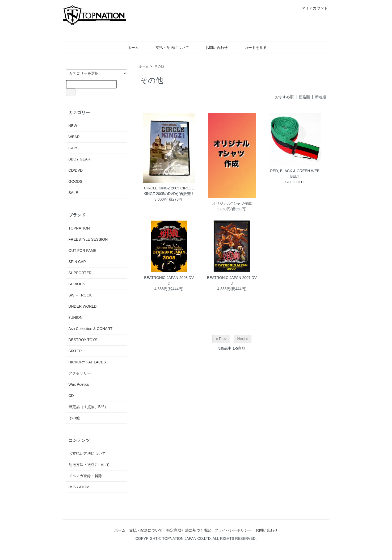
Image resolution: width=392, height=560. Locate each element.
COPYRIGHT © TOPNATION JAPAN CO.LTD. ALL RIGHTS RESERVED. (196, 538)
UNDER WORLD (83, 306)
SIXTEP (75, 351)
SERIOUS (77, 284)
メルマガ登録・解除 (85, 476)
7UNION (76, 317)
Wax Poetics (79, 384)
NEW (73, 126)
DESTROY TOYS (83, 340)
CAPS (74, 148)
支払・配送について (168, 48)
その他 (159, 66)
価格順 (304, 97)
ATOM (84, 487)
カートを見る (252, 48)
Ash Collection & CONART (90, 329)
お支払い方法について (87, 453)
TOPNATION (79, 228)
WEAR (74, 137)
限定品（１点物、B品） (88, 407)
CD (71, 396)
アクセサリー (80, 373)
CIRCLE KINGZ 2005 (162, 188)
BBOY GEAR (79, 159)
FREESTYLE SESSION (88, 239)
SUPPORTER (80, 273)
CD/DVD (76, 170)
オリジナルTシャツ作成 (232, 203)
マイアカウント (312, 8)
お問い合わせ (213, 48)
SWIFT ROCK (80, 295)
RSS (72, 487)
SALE (73, 193)
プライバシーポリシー (233, 530)
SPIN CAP (77, 262)
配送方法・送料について (89, 465)
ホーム (129, 48)
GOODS (75, 181)
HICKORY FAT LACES (87, 362)
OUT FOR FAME (83, 251)
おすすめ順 (284, 97)
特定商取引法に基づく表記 (189, 530)
